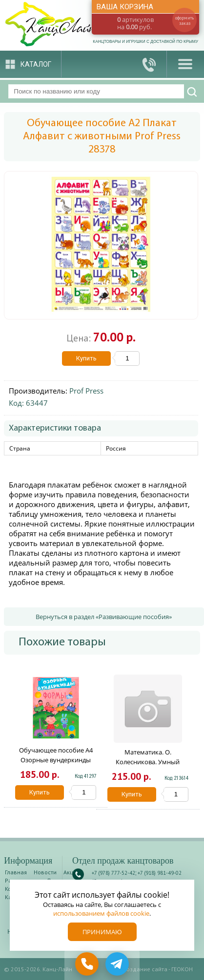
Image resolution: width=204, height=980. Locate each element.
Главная (16, 872)
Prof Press (86, 391)
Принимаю (102, 932)
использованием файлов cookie (101, 913)
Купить (86, 358)
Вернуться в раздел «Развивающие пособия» (104, 617)
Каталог (36, 64)
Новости (45, 872)
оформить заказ (184, 20)
